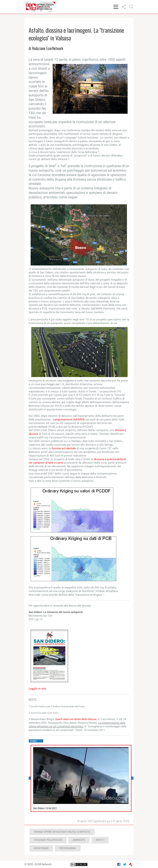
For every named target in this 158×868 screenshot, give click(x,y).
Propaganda (68, 848)
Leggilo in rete (37, 689)
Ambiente (79, 840)
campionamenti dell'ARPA (69, 419)
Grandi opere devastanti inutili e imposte (62, 832)
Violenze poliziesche (48, 840)
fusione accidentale (64, 448)
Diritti (100, 840)
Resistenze (41, 848)
